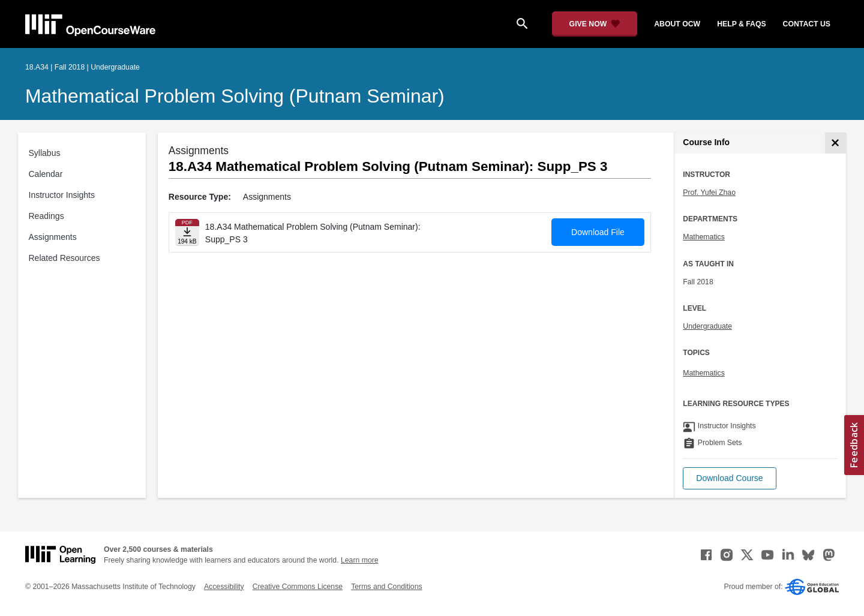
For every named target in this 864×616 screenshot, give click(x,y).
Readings (46, 216)
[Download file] (187, 232)
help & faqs (741, 24)
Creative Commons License (298, 587)
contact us (807, 24)
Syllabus (45, 153)
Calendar (46, 174)
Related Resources (64, 258)
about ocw (677, 24)
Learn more (360, 560)
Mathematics (703, 237)
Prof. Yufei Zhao (709, 193)
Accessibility (224, 587)
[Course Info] (835, 143)
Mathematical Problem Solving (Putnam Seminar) (235, 96)
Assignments (53, 237)
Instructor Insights (62, 195)
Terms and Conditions (386, 587)
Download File (598, 232)
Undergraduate (707, 326)
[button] (729, 478)
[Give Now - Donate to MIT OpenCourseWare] (595, 24)
